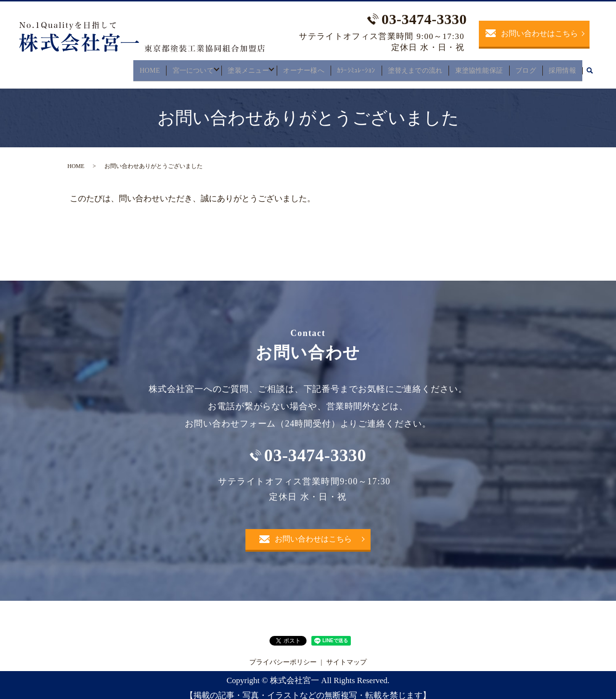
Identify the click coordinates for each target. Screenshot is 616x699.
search (590, 68)
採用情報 (563, 67)
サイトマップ (346, 656)
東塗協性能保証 (481, 67)
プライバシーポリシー (283, 656)
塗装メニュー (247, 67)
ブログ (527, 67)
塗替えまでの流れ (417, 67)
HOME (147, 67)
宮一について (190, 67)
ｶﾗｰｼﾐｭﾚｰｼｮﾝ (358, 67)
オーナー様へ (306, 67)
